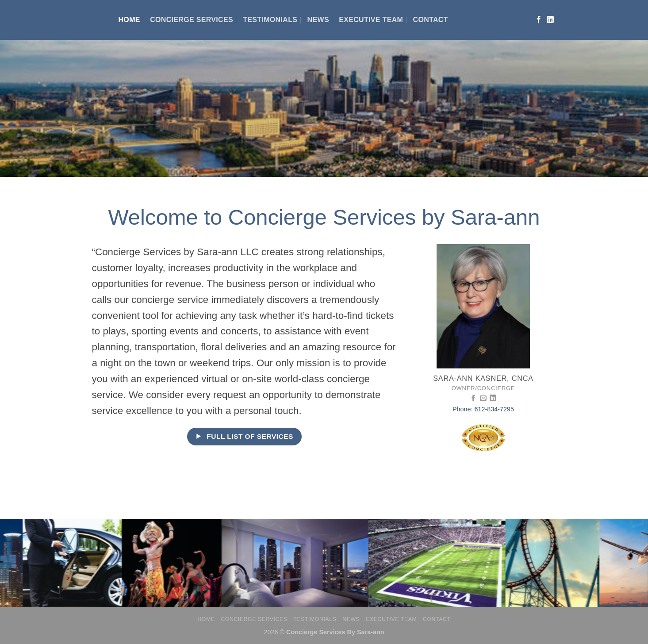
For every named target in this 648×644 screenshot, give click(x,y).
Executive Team (371, 20)
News (318, 20)
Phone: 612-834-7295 (483, 409)
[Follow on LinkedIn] (550, 20)
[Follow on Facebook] (539, 20)
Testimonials (270, 20)
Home (129, 20)
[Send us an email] (483, 399)
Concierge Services (192, 20)
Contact (431, 20)
